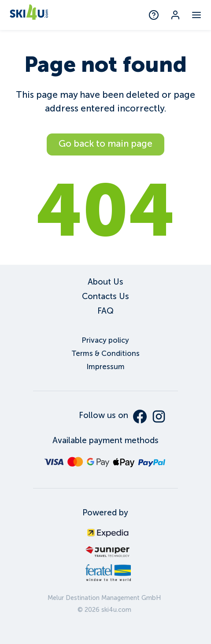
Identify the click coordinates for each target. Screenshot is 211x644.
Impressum (105, 367)
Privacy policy (105, 340)
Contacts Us (105, 296)
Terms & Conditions (105, 353)
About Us (105, 282)
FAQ (105, 311)
